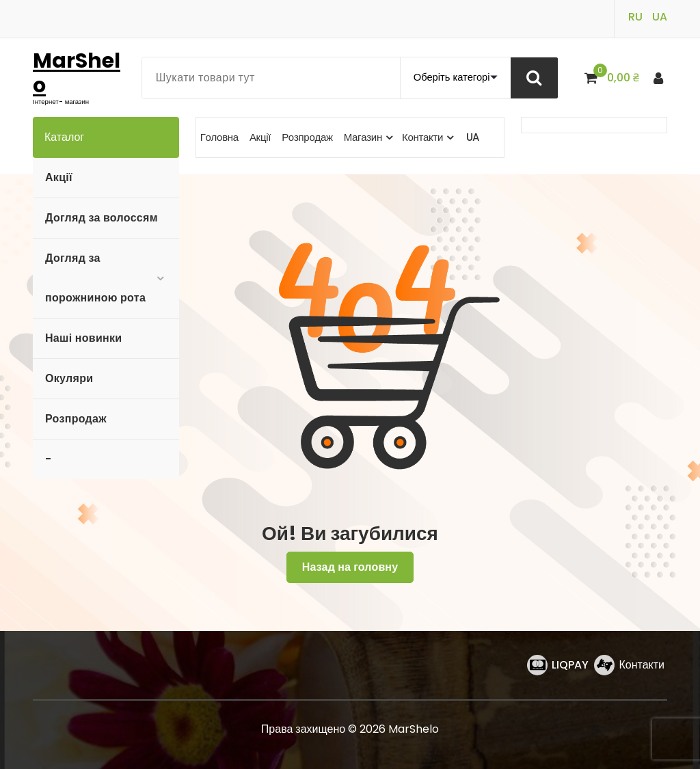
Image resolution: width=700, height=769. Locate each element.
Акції (59, 177)
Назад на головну (350, 567)
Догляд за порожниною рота (95, 278)
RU (635, 17)
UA (660, 17)
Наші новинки (83, 338)
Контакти (642, 665)
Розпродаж (76, 419)
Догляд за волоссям (102, 218)
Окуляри (69, 378)
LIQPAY (570, 665)
